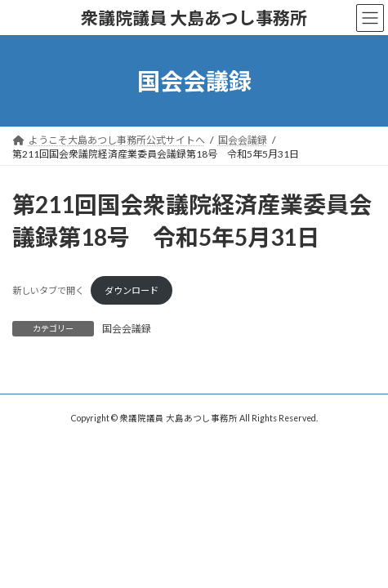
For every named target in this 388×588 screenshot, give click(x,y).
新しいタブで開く (48, 290)
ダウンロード (132, 290)
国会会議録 (127, 329)
